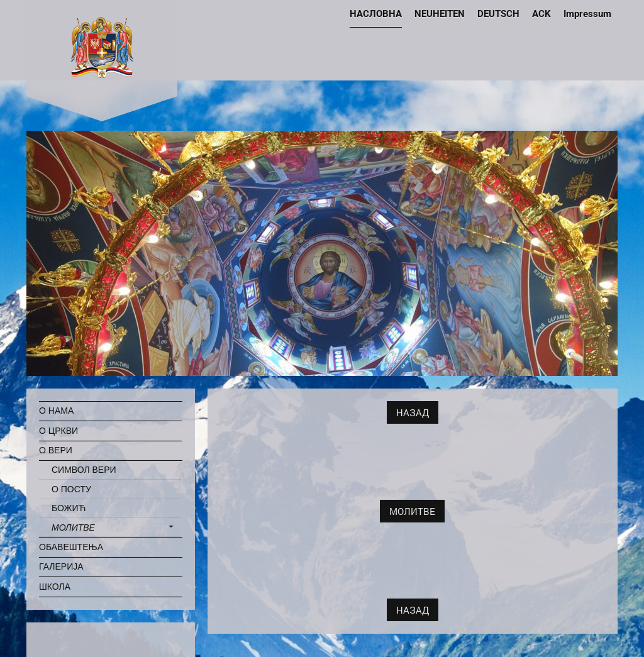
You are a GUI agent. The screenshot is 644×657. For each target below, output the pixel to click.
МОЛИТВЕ (412, 511)
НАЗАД (413, 412)
